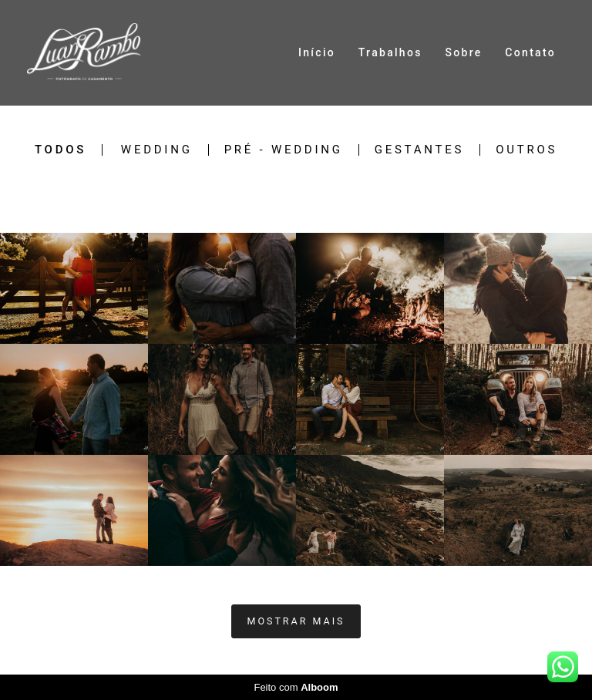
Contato (530, 52)
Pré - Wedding (284, 150)
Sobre (463, 52)
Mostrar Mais (296, 621)
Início (317, 52)
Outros (526, 150)
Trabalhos (390, 52)
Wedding (157, 150)
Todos (61, 150)
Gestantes (419, 150)
